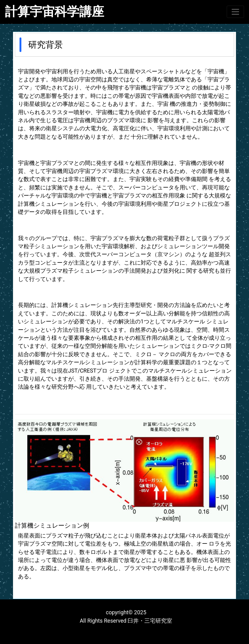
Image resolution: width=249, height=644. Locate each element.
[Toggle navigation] (235, 12)
